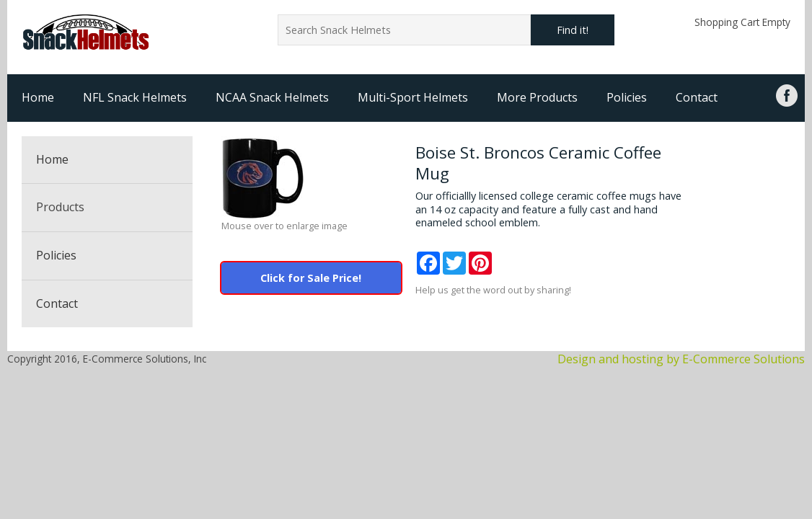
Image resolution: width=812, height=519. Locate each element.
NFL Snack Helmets (135, 97)
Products (60, 207)
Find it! (573, 30)
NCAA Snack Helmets (272, 97)
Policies (627, 97)
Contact (697, 97)
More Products (537, 97)
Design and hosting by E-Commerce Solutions (681, 359)
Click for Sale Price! (311, 278)
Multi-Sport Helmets (413, 97)
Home (38, 97)
